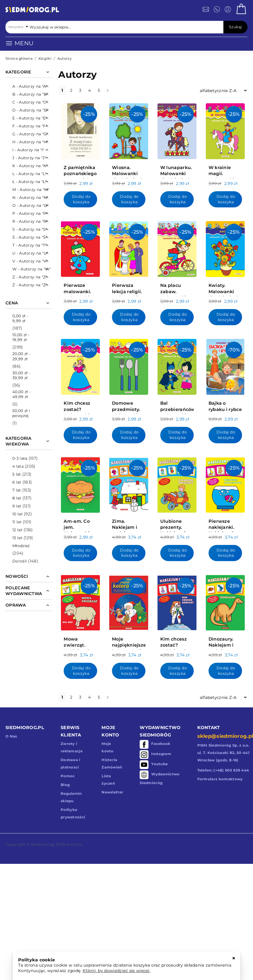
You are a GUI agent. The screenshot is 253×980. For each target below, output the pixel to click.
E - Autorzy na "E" (30, 118)
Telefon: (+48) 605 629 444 (223, 770)
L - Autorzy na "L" (29, 174)
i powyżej (21, 413)
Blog (65, 785)
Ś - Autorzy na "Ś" (30, 237)
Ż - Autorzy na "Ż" (30, 285)
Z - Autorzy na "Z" (30, 277)
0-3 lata (20, 458)
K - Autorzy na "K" (30, 166)
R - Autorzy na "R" (30, 221)
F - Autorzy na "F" (30, 126)
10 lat (18, 514)
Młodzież (21, 546)
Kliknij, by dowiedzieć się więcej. (116, 971)
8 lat (17, 498)
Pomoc (68, 776)
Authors (74, 844)
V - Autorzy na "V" (30, 261)
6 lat (17, 482)
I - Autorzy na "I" (28, 150)
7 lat (17, 490)
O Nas (11, 736)
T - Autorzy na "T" (29, 245)
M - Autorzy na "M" (31, 190)
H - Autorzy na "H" (30, 142)
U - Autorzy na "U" (30, 253)
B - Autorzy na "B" (30, 94)
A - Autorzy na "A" (30, 86)
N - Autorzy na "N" (30, 198)
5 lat (17, 474)
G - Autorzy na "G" (30, 134)
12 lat (17, 530)
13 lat (17, 538)
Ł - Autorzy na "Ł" (29, 182)
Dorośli (20, 561)
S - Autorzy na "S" (30, 229)
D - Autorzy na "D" (30, 110)
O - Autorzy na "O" (30, 205)
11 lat (17, 522)
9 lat (17, 506)
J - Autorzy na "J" (29, 158)
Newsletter (112, 792)
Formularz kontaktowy (220, 779)
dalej (112, 93)
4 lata (18, 466)
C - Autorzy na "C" (30, 102)
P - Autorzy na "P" (30, 213)
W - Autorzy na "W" (32, 269)
